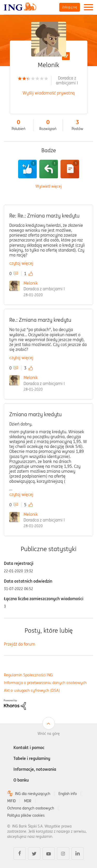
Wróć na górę (49, 734)
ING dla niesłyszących (33, 794)
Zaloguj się (70, 7)
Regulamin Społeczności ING (28, 675)
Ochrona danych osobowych (31, 808)
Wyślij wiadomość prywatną (49, 93)
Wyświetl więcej (48, 186)
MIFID (12, 801)
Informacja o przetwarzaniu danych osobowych (45, 683)
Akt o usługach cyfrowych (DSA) (32, 690)
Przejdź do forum (20, 644)
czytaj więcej (21, 263)
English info (68, 794)
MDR (28, 801)
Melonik (31, 283)
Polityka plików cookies (26, 815)
